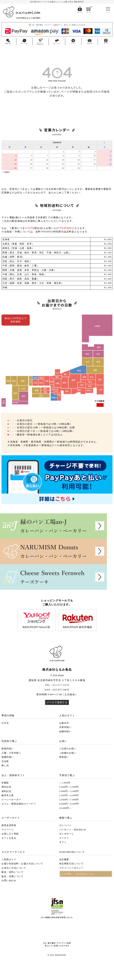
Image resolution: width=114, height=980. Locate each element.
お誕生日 (64, 723)
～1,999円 (65, 783)
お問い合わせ (9, 881)
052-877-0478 (61, 685)
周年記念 (6, 787)
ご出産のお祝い (68, 749)
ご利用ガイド (9, 859)
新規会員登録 (9, 825)
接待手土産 (8, 795)
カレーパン (65, 825)
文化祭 (5, 761)
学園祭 (5, 783)
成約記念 (6, 791)
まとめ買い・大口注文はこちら (78, 874)
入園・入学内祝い (11, 753)
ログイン (80, 12)
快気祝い (64, 757)
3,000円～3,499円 (69, 791)
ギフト (63, 842)
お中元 (5, 723)
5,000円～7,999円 (69, 800)
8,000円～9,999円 (69, 804)
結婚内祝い (65, 731)
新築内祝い (8, 749)
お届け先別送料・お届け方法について (22, 864)
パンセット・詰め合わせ (73, 830)
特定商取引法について (71, 864)
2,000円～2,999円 (69, 787)
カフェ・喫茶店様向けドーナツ (19, 804)
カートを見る (9, 838)
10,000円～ (65, 808)
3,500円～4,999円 (69, 795)
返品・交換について (13, 876)
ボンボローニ (67, 834)
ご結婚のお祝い (68, 753)
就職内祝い (8, 757)
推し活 (5, 765)
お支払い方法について (14, 868)
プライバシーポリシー (71, 868)
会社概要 (64, 859)
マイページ (8, 830)
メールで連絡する (57, 702)
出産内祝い (65, 727)
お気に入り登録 (10, 834)
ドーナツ (64, 838)
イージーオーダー (11, 800)
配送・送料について (13, 872)
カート (89, 12)
